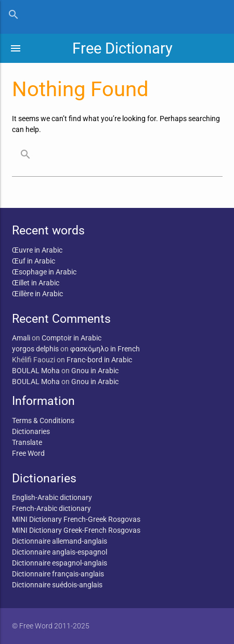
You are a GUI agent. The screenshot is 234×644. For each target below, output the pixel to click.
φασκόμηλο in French (105, 349)
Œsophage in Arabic (44, 272)
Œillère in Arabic (37, 294)
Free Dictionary (122, 48)
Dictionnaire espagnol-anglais (60, 563)
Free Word (28, 453)
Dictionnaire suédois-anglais (57, 585)
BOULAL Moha (36, 371)
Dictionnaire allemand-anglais (60, 541)
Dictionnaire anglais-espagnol (60, 552)
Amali (21, 338)
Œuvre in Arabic (37, 250)
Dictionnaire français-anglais (58, 574)
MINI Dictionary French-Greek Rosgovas (76, 519)
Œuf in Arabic (34, 261)
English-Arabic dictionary (52, 497)
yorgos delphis (35, 349)
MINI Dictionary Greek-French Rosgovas (76, 530)
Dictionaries (31, 431)
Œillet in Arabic (36, 283)
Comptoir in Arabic (71, 338)
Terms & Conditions (43, 420)
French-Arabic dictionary (51, 508)
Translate (27, 442)
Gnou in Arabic (95, 371)
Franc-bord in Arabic (99, 360)
